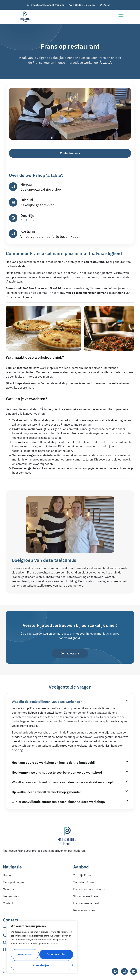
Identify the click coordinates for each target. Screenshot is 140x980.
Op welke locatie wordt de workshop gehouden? (47, 792)
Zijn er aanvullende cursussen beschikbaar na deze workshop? (59, 802)
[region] (42, 948)
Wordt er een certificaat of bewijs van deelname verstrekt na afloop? (63, 782)
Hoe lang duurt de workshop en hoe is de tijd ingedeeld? (54, 763)
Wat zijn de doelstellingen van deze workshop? (47, 702)
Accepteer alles (42, 965)
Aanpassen (25, 955)
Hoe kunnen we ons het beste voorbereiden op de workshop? (57, 773)
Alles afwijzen (56, 955)
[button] (70, 701)
